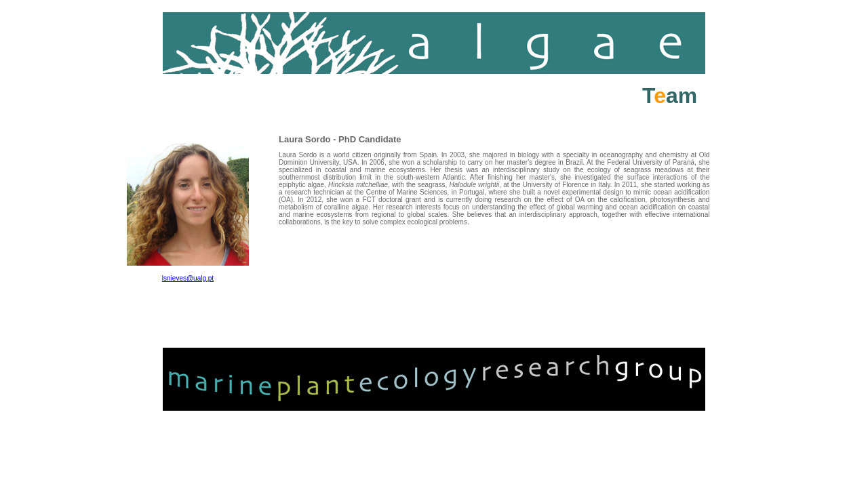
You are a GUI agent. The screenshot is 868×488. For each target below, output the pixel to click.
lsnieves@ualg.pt (188, 278)
